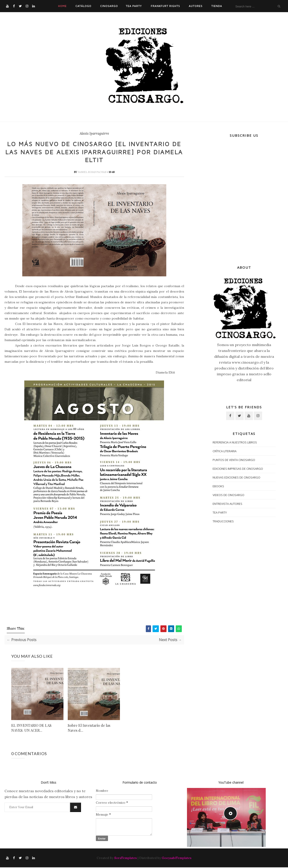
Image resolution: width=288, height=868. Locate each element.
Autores (196, 6)
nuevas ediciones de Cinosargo (236, 477)
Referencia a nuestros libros (235, 442)
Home (62, 6)
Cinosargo (109, 6)
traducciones (223, 521)
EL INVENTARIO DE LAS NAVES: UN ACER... (31, 728)
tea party (220, 512)
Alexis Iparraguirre (94, 134)
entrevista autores (227, 504)
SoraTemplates (126, 859)
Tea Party (134, 6)
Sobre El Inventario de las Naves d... (89, 728)
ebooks (218, 486)
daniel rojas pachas (92, 172)
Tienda (217, 6)
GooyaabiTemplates (177, 859)
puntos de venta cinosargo (234, 460)
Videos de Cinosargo (228, 495)
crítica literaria (225, 451)
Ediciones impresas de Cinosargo (238, 469)
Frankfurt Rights (165, 6)
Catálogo (83, 6)
